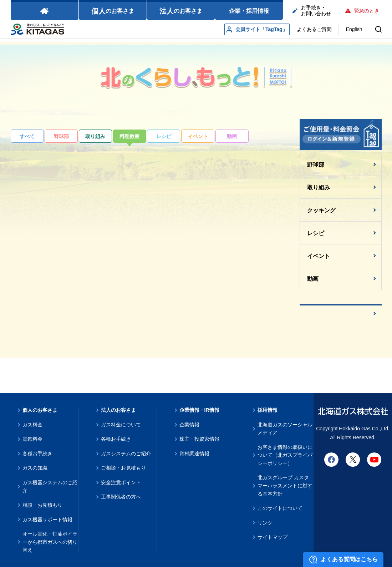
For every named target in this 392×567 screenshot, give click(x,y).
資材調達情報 (194, 454)
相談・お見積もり (42, 505)
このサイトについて (280, 508)
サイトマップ (273, 537)
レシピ (164, 136)
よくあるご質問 (314, 29)
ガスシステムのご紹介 (126, 454)
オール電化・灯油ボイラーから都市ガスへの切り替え (50, 542)
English (354, 29)
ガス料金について (121, 425)
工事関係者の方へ (121, 497)
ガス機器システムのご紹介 (50, 487)
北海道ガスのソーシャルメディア (285, 429)
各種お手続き (37, 454)
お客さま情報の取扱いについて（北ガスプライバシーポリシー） (285, 455)
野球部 (61, 136)
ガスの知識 (35, 468)
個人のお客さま (40, 410)
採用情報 (268, 410)
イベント (198, 136)
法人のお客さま (118, 410)
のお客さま (113, 11)
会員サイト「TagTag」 (257, 29)
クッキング (321, 210)
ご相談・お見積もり (123, 468)
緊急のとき (362, 11)
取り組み (95, 136)
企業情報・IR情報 (199, 410)
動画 (232, 136)
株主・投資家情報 (199, 439)
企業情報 (189, 425)
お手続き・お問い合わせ (312, 11)
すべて (27, 136)
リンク (265, 523)
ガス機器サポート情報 (47, 520)
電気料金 (32, 439)
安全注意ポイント (121, 482)
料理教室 (129, 136)
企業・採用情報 (249, 11)
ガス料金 (32, 425)
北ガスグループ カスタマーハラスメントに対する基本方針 (285, 485)
